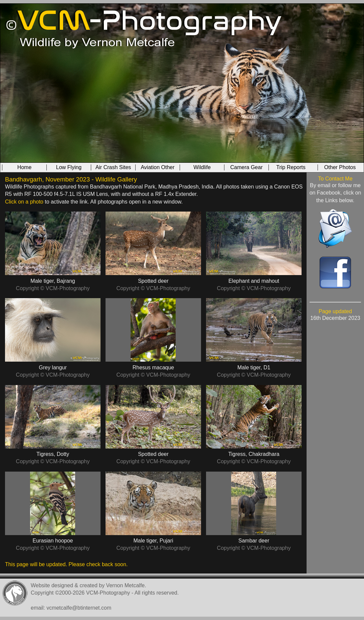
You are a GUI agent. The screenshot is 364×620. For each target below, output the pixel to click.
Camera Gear (247, 167)
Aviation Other (157, 167)
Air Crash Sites (113, 167)
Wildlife (202, 167)
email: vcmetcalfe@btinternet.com (71, 608)
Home (25, 167)
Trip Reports (291, 167)
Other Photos (340, 167)
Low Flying (69, 167)
